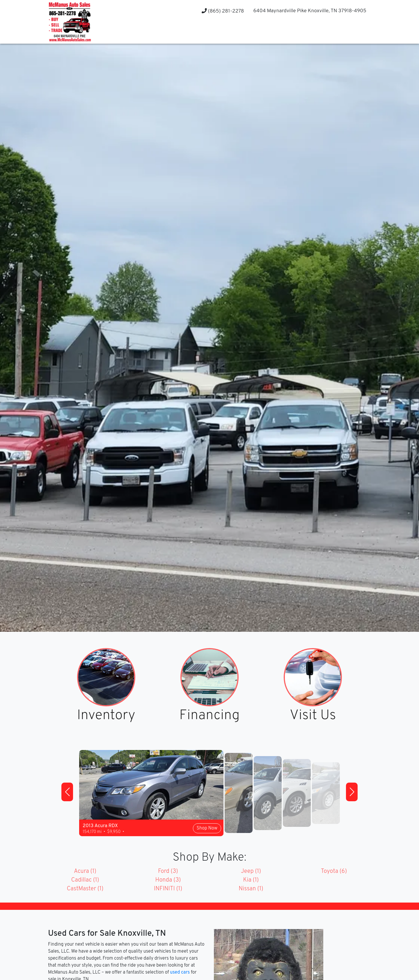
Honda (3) (168, 880)
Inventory (106, 716)
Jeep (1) (251, 871)
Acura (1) (85, 871)
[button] (67, 792)
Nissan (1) (251, 889)
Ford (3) (168, 871)
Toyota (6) (334, 871)
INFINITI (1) (168, 889)
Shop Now (207, 828)
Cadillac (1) (85, 880)
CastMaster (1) (85, 889)
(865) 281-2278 (223, 11)
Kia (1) (251, 880)
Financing (210, 716)
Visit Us (313, 716)
